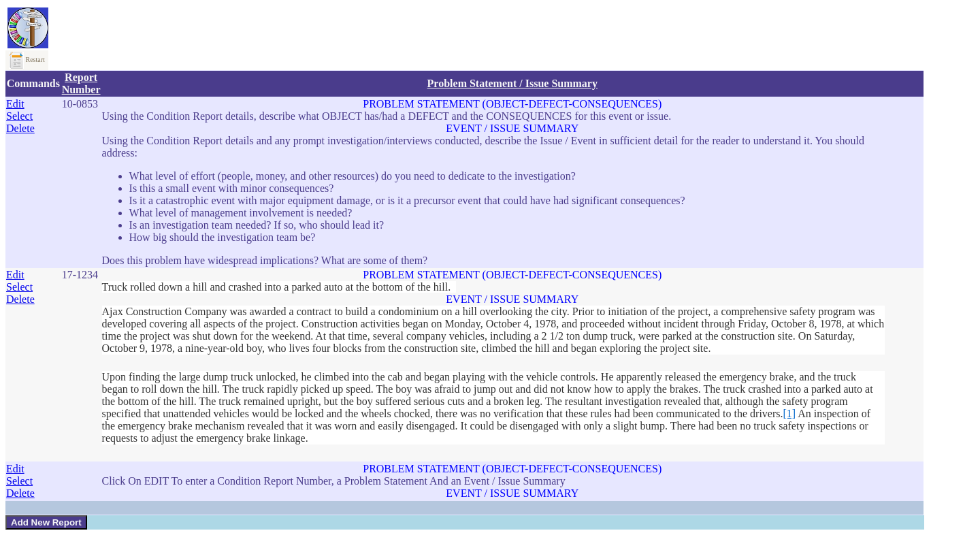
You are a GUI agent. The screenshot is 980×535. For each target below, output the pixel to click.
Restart (27, 60)
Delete (20, 128)
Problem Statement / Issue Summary (512, 83)
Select (19, 116)
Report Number (81, 83)
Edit (15, 104)
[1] (790, 414)
